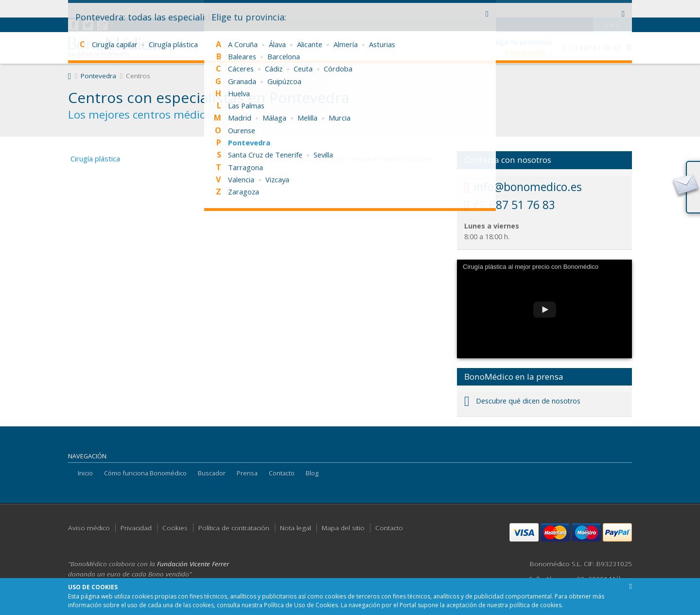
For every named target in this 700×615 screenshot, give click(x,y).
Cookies (175, 528)
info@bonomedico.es (523, 187)
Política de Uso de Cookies (301, 605)
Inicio (85, 473)
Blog (312, 473)
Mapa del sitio (343, 528)
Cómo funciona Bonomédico (145, 473)
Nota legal (296, 528)
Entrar (613, 7)
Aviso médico (89, 528)
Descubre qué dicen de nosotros (522, 401)
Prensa (247, 473)
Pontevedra (98, 76)
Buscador (212, 473)
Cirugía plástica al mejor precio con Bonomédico (531, 267)
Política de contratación (234, 528)
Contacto (282, 473)
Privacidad (136, 528)
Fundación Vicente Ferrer (193, 564)
